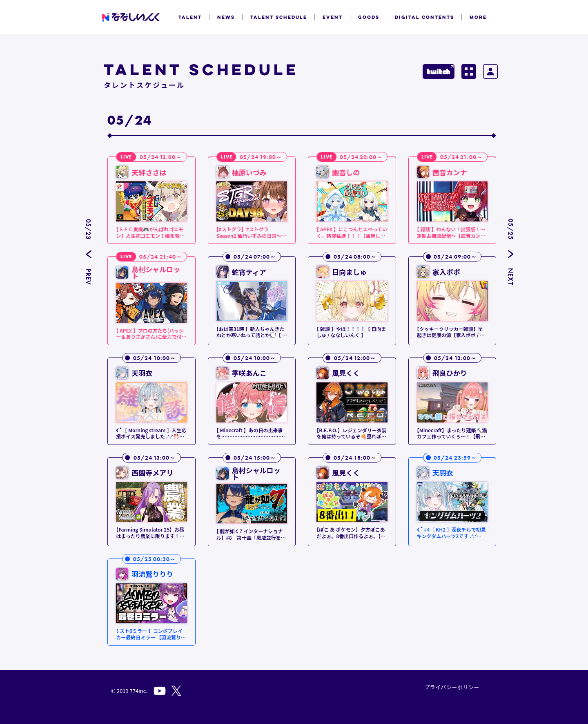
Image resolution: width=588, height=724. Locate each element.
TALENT (190, 17)
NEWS (226, 17)
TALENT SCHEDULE (279, 17)
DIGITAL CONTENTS (424, 17)
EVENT (333, 17)
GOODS (369, 17)
